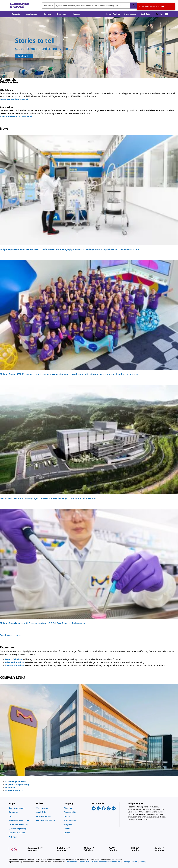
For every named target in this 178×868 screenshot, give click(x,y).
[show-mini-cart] (162, 14)
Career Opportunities (16, 782)
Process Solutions (14, 659)
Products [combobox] (47, 6)
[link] (21, 808)
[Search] (134, 6)
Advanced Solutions (15, 662)
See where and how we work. (14, 99)
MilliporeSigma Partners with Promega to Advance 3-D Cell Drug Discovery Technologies (42, 623)
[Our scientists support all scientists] (89, 48)
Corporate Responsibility (17, 785)
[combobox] (90, 6)
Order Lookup (130, 14)
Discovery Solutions (15, 665)
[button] (113, 14)
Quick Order (146, 14)
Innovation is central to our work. (16, 116)
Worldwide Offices (14, 791)
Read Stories (24, 56)
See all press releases (11, 635)
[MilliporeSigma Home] (20, 6)
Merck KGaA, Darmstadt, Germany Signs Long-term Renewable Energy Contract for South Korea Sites (48, 498)
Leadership (10, 788)
